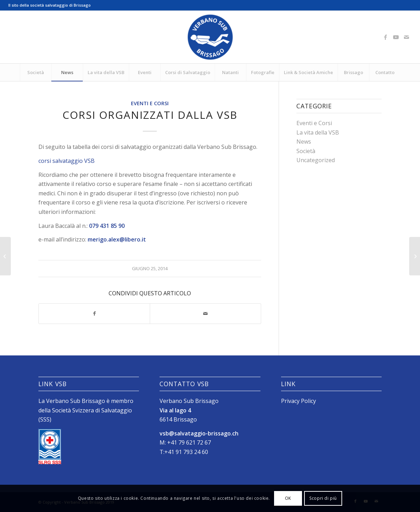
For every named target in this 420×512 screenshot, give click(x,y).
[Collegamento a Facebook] (385, 37)
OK (288, 498)
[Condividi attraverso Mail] (205, 313)
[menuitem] (36, 72)
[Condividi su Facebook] (94, 313)
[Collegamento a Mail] (406, 37)
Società (306, 151)
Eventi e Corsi (150, 103)
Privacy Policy (299, 401)
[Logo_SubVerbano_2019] (210, 37)
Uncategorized (316, 160)
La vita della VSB (318, 132)
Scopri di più (323, 498)
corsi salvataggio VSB (67, 161)
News (304, 142)
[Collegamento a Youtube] (396, 37)
